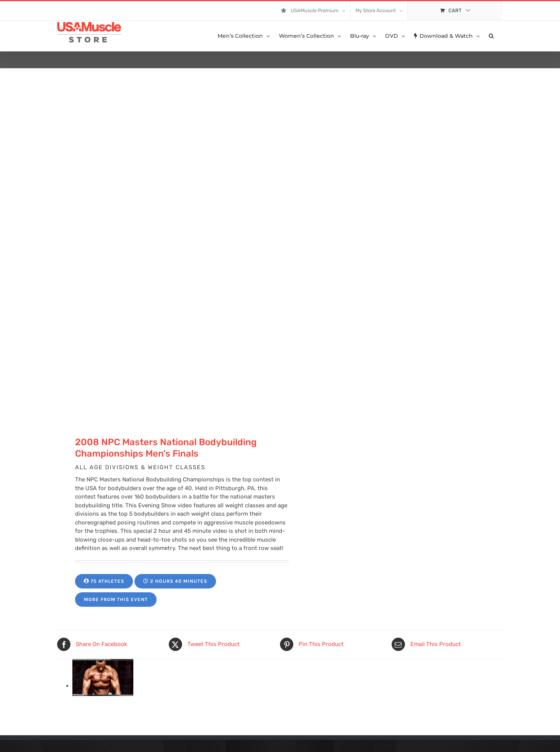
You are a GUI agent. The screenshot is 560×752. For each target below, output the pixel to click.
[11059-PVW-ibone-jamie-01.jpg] (103, 686)
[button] (491, 36)
